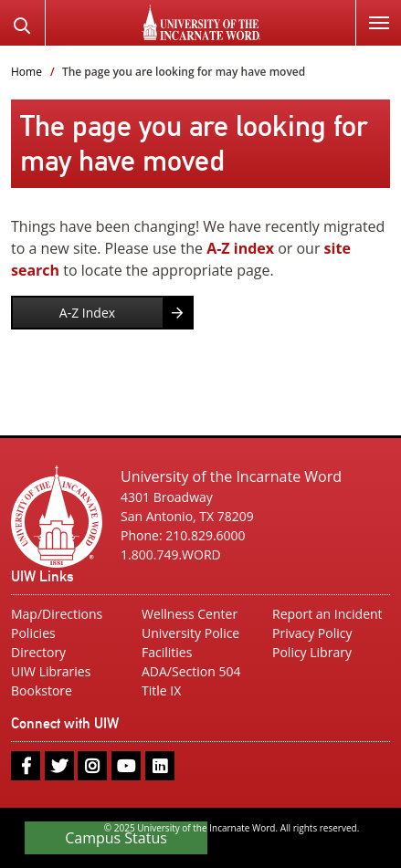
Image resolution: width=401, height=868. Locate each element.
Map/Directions (57, 614)
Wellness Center (190, 614)
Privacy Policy (312, 633)
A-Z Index (87, 313)
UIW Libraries (51, 671)
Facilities (167, 652)
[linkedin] (160, 766)
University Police (190, 633)
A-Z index (240, 248)
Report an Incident (327, 614)
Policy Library (312, 652)
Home (26, 72)
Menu (372, 12)
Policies (33, 633)
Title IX (161, 690)
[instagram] (92, 766)
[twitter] (59, 766)
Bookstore (42, 690)
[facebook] (26, 766)
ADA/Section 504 (191, 671)
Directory (38, 652)
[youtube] (126, 766)
